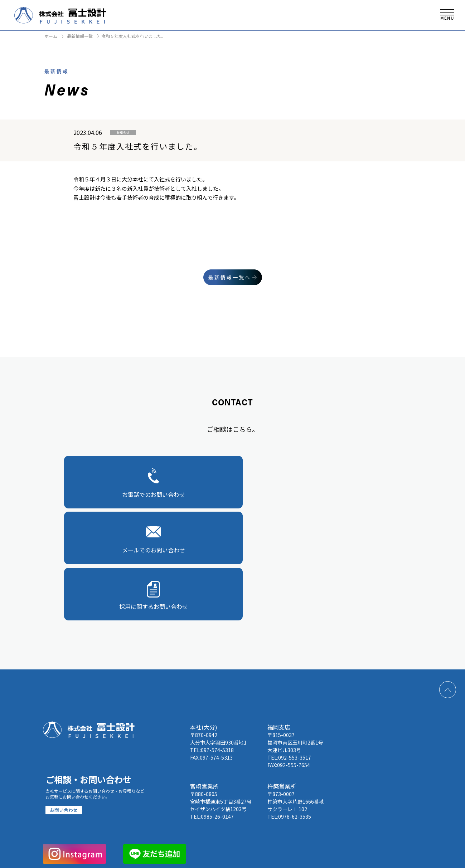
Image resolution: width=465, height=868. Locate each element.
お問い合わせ (64, 695)
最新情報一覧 (79, 36)
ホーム (51, 36)
